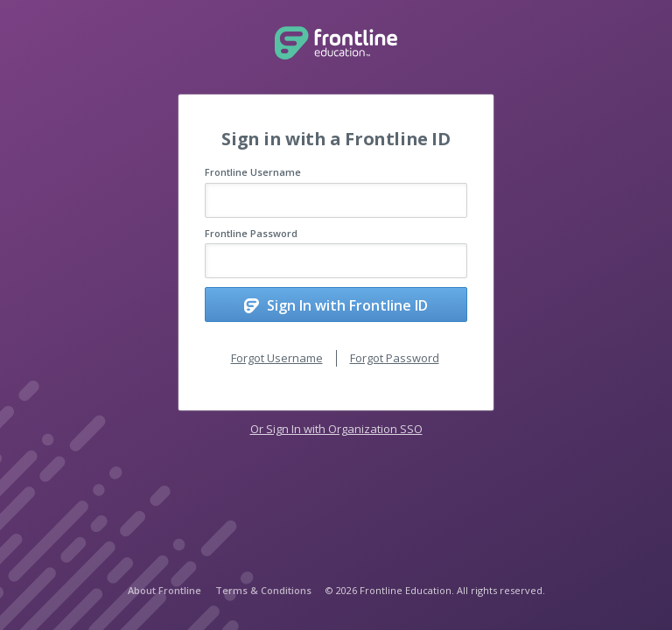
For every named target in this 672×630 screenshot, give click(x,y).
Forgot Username (277, 358)
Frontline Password (251, 233)
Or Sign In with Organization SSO (336, 429)
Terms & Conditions (263, 590)
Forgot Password (395, 358)
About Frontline (164, 590)
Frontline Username (253, 172)
